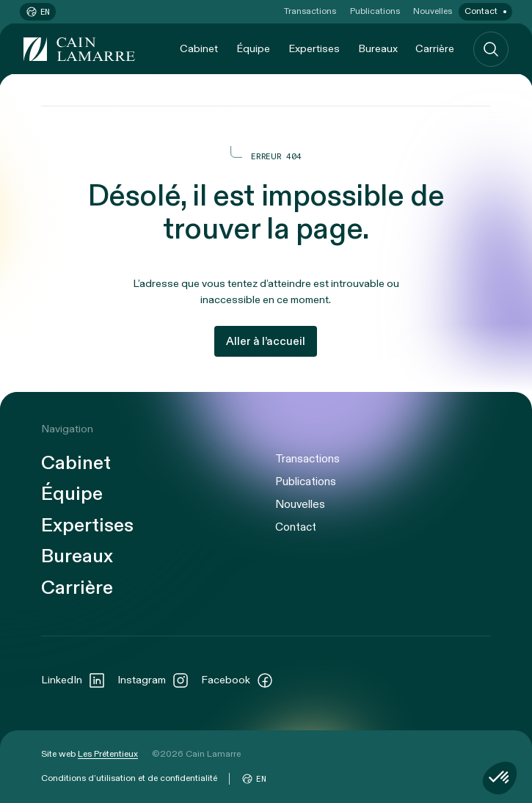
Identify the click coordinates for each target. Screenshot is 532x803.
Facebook (237, 680)
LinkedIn (73, 680)
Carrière (435, 49)
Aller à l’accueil (266, 341)
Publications (375, 11)
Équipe (253, 49)
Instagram (153, 680)
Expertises (314, 49)
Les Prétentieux (108, 754)
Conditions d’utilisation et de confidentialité (129, 778)
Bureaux (378, 49)
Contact (481, 11)
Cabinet (199, 49)
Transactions (310, 11)
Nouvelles (433, 11)
